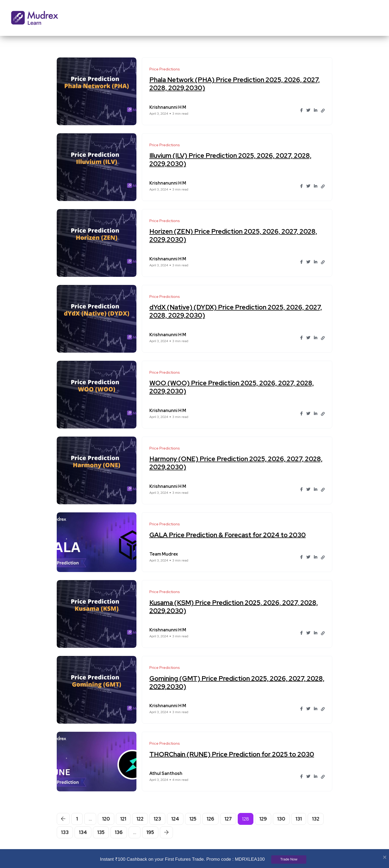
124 (175, 819)
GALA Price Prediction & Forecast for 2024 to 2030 (228, 535)
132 (316, 819)
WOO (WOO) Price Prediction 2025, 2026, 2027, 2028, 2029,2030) (232, 387)
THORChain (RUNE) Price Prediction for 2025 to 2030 (233, 754)
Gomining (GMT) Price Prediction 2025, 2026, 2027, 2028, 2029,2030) (228, 682)
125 (193, 819)
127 (228, 819)
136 (119, 832)
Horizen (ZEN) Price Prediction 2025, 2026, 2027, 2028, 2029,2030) (234, 235)
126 (210, 819)
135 (101, 832)
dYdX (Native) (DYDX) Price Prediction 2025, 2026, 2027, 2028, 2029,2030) (237, 311)
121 (123, 819)
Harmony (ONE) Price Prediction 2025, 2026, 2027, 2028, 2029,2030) (237, 463)
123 (157, 819)
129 (263, 819)
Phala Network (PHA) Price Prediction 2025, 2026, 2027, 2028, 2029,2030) (235, 84)
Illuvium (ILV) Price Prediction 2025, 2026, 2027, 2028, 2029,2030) (231, 160)
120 (106, 819)
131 (299, 819)
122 (140, 819)
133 (65, 832)
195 (150, 832)
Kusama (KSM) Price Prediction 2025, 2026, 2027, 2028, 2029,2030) (234, 606)
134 (83, 832)
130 (281, 819)
